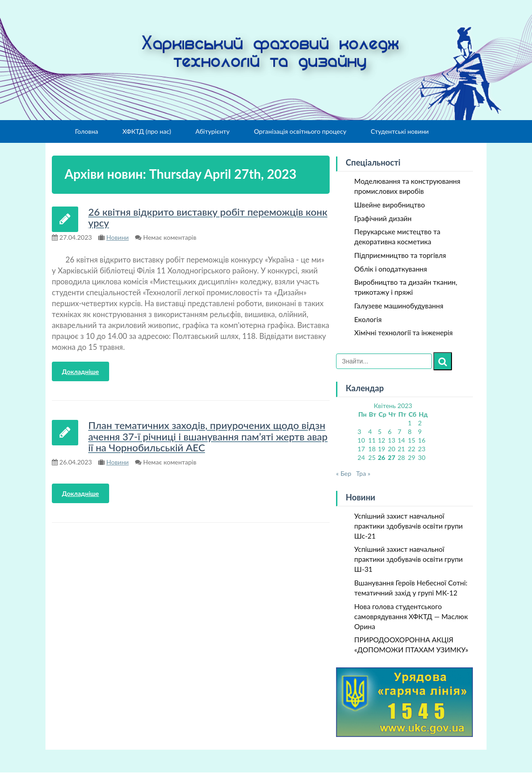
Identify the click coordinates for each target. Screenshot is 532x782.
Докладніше (80, 371)
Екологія (368, 319)
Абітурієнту (213, 131)
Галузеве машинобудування (399, 306)
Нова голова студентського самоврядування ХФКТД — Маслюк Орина (411, 616)
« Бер (344, 473)
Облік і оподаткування (391, 269)
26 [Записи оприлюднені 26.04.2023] (381, 457)
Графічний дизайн (383, 218)
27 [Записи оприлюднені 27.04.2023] (391, 457)
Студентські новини (400, 131)
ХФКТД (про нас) (147, 131)
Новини (118, 237)
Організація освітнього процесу (300, 131)
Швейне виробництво (389, 205)
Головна (87, 131)
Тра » (363, 473)
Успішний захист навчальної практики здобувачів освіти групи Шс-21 (409, 526)
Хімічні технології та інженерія (404, 333)
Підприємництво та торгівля (400, 255)
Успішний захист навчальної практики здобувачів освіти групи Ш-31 (409, 559)
